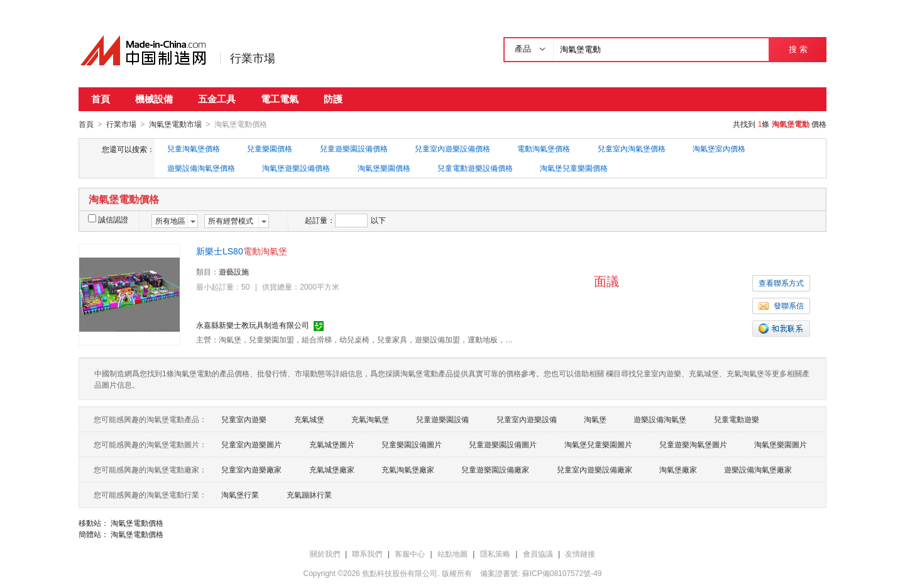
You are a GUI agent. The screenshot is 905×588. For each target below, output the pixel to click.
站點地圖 (452, 553)
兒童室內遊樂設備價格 (452, 148)
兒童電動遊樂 (737, 419)
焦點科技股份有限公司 (400, 573)
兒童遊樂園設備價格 (354, 148)
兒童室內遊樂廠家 (251, 469)
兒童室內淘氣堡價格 (632, 148)
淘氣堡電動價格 (137, 523)
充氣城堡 (309, 419)
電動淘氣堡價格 (544, 148)
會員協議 (538, 553)
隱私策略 (495, 553)
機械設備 (154, 99)
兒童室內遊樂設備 (527, 419)
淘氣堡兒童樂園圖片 (598, 444)
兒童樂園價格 (270, 148)
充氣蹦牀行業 (309, 494)
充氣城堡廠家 (332, 469)
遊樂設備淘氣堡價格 (201, 168)
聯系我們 (367, 553)
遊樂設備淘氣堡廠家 (758, 469)
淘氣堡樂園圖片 (781, 444)
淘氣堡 (595, 419)
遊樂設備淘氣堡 (660, 419)
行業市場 (253, 58)
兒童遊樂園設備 (442, 419)
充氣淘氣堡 (370, 419)
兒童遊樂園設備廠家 (495, 469)
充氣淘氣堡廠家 (408, 469)
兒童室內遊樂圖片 (251, 444)
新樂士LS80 (242, 251)
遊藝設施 (234, 271)
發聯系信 (781, 305)
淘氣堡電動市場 (175, 124)
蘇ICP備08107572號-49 (562, 573)
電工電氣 (280, 99)
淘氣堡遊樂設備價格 (296, 168)
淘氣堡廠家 (678, 469)
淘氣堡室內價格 (719, 148)
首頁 (101, 99)
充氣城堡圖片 (332, 444)
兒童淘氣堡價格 (194, 148)
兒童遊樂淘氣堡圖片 (693, 444)
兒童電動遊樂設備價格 (475, 168)
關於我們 (325, 553)
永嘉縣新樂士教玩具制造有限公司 (253, 325)
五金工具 (217, 99)
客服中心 (410, 553)
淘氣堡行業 (240, 494)
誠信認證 (108, 219)
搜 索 (798, 49)
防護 (333, 99)
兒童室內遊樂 (244, 419)
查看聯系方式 (781, 283)
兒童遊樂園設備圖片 (503, 444)
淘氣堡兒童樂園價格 (574, 168)
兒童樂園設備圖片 (412, 444)
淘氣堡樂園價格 (384, 168)
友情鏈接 (580, 553)
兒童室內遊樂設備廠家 (595, 469)
